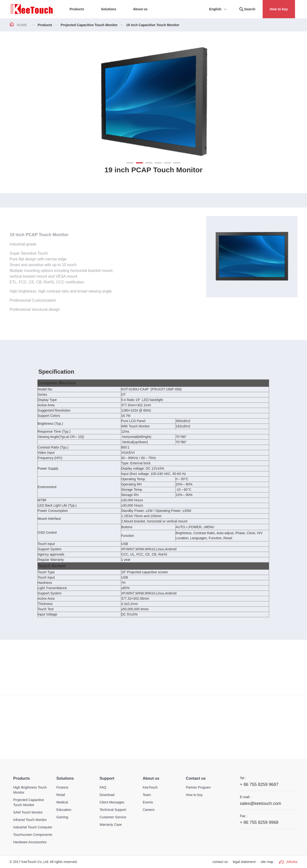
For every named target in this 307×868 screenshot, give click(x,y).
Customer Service (113, 817)
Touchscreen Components (33, 835)
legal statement (244, 862)
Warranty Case (111, 825)
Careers (149, 810)
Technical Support (113, 810)
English (219, 10)
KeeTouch (150, 787)
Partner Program (198, 787)
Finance (62, 787)
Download (107, 795)
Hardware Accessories (30, 842)
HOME (22, 25)
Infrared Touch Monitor (30, 820)
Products (45, 25)
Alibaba (292, 862)
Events (148, 802)
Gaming (62, 817)
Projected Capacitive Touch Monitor (89, 25)
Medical (62, 802)
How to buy (279, 9)
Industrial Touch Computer (33, 827)
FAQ (103, 787)
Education (64, 810)
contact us (220, 862)
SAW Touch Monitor (28, 812)
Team (147, 795)
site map (267, 862)
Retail (61, 795)
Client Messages (112, 802)
